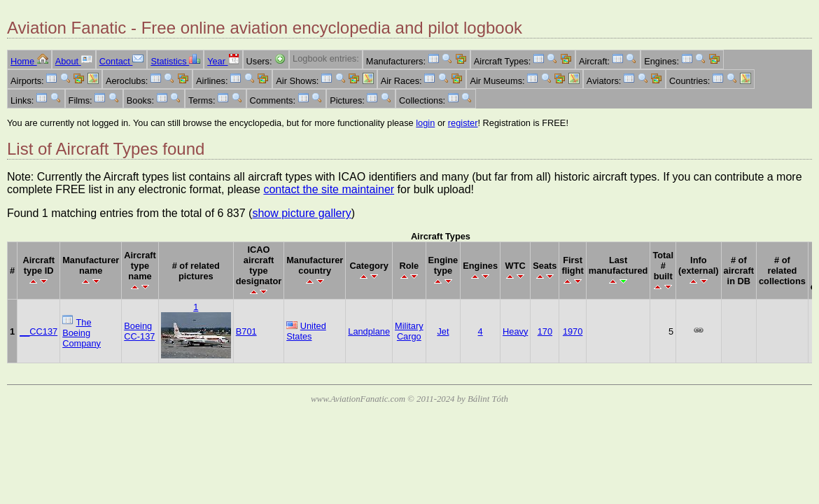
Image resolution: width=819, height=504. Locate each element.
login (425, 123)
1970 (573, 331)
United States (306, 331)
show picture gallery (301, 213)
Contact (122, 61)
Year (223, 61)
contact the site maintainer (329, 189)
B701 (246, 331)
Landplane (369, 331)
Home (29, 61)
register (463, 123)
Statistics (175, 61)
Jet (443, 331)
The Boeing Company (82, 333)
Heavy (515, 331)
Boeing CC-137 (139, 331)
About (74, 61)
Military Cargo (409, 331)
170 (545, 331)
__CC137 (38, 331)
